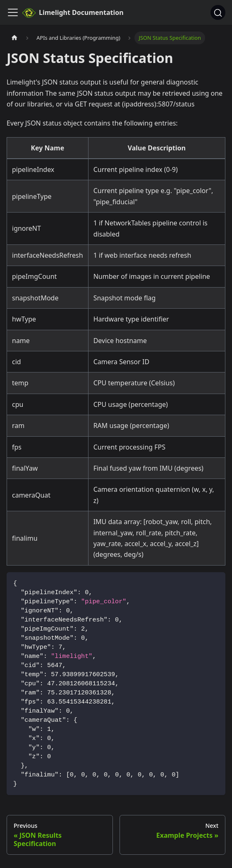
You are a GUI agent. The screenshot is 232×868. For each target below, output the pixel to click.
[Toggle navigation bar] (13, 12)
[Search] (218, 12)
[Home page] (14, 38)
